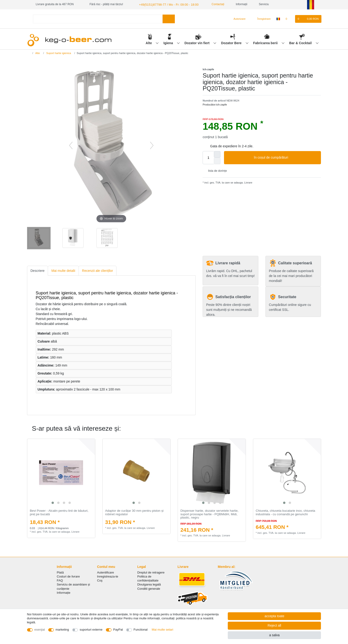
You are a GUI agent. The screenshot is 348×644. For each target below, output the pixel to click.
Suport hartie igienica (58, 53)
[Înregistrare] (261, 19)
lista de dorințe (216, 170)
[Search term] (98, 18)
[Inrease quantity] (217, 154)
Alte (149, 43)
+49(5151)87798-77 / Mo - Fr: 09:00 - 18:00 (166, 4)
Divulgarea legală (149, 584)
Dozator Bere (232, 43)
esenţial (40, 630)
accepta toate (274, 616)
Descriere (38, 270)
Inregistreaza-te (108, 576)
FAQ (60, 580)
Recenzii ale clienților (98, 270)
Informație (64, 592)
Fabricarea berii (266, 43)
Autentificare (105, 572)
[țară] (278, 19)
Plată (60, 572)
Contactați (212, 4)
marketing (62, 630)
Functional (141, 630)
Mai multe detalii (63, 270)
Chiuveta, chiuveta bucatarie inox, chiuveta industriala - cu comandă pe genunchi (286, 512)
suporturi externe (91, 630)
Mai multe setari (162, 630)
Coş (100, 580)
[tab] (38, 270)
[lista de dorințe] (289, 19)
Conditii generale (149, 588)
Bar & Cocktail (301, 43)
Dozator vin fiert (197, 43)
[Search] (169, 18)
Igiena (169, 43)
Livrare (248, 182)
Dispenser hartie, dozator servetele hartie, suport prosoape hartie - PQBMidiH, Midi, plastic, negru (210, 514)
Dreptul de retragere (151, 572)
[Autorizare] (238, 19)
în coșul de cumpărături (286, 157)
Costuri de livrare (68, 576)
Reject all (274, 625)
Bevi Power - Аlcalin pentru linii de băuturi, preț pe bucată (59, 512)
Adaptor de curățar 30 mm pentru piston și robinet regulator (134, 512)
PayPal (118, 630)
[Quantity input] (208, 157)
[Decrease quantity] (217, 161)
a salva (274, 635)
